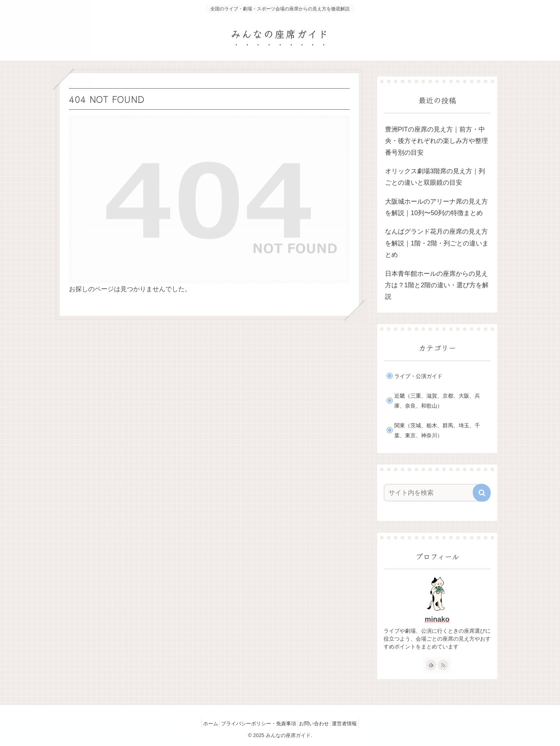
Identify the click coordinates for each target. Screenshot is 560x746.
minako (437, 619)
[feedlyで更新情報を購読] (431, 665)
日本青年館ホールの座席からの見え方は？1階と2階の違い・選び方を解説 (437, 285)
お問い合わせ (316, 723)
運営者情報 (351, 723)
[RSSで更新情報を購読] (443, 665)
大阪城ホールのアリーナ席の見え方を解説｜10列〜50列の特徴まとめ (436, 207)
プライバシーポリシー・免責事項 (256, 723)
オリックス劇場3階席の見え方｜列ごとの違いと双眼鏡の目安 (435, 177)
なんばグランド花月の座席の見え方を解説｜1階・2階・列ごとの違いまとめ (437, 243)
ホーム (204, 723)
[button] (482, 493)
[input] (433, 493)
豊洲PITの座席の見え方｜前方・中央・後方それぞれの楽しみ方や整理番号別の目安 (436, 141)
